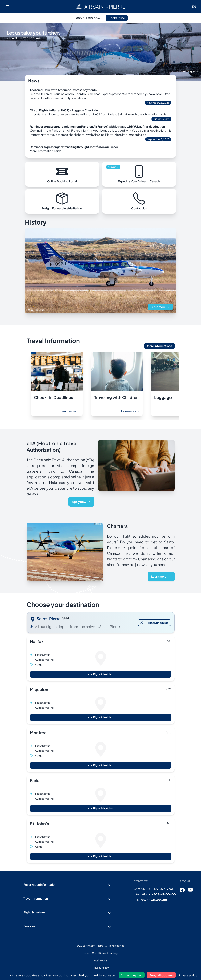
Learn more (160, 307)
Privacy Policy (101, 968)
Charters (117, 526)
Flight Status (43, 655)
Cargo (39, 665)
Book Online (117, 18)
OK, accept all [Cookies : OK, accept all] (132, 975)
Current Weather (45, 660)
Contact (141, 881)
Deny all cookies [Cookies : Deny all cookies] (161, 975)
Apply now (81, 502)
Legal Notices (101, 960)
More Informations (159, 346)
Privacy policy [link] (188, 975)
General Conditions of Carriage (100, 953)
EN (194, 7)
